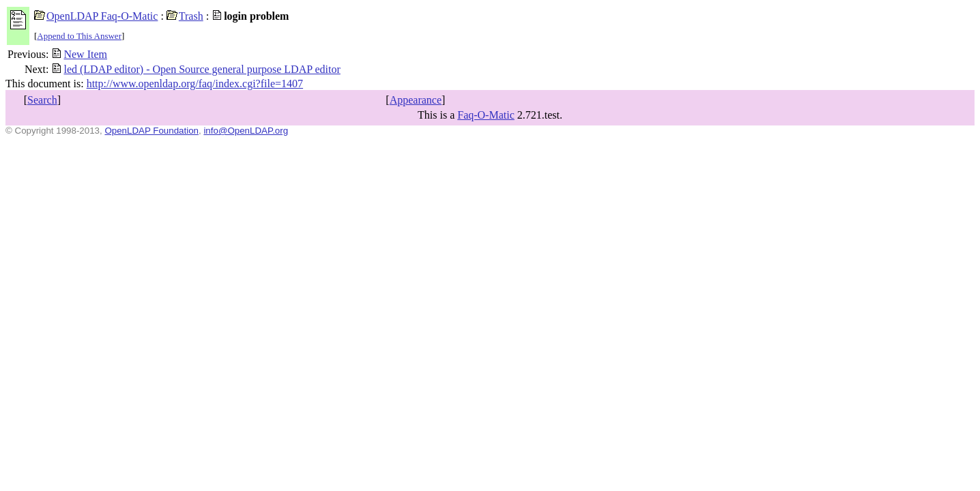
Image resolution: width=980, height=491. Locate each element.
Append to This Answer (79, 36)
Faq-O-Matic (486, 115)
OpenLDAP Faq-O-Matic (96, 16)
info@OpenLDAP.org (246, 131)
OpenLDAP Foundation (152, 131)
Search (42, 100)
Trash (185, 16)
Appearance (416, 100)
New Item (79, 54)
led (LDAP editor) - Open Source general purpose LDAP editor (196, 69)
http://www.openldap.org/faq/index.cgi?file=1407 (195, 84)
